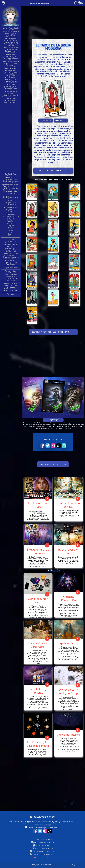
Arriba (75, 865)
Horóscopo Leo (11, 248)
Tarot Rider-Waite (11, 273)
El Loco (11, 199)
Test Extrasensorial (11, 289)
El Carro (11, 211)
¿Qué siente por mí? (11, 39)
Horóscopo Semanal (11, 95)
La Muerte (11, 222)
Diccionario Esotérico (11, 181)
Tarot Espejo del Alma (11, 37)
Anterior (46, 121)
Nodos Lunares (11, 90)
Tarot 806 (11, 294)
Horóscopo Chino (11, 285)
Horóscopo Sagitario (11, 255)
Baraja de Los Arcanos (11, 197)
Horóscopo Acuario (11, 259)
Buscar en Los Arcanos (42, 839)
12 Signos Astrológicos (11, 268)
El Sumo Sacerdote (11, 208)
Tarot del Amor (11, 35)
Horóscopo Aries (11, 241)
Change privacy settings (42, 825)
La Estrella (11, 229)
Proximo (61, 121)
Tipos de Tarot (11, 99)
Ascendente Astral (11, 83)
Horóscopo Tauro (11, 243)
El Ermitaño (11, 215)
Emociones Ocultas (11, 179)
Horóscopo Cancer (11, 246)
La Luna (11, 231)
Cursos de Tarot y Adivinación (11, 279)
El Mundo (11, 236)
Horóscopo (11, 239)
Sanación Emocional (11, 42)
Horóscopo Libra (11, 252)
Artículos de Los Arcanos (11, 188)
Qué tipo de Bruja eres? (11, 190)
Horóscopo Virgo (11, 250)
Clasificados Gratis (11, 186)
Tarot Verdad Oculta (11, 47)
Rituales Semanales (11, 102)
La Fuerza (11, 218)
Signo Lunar (11, 85)
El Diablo (11, 225)
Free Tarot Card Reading (42, 858)
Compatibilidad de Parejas (11, 266)
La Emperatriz (11, 204)
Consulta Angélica (11, 81)
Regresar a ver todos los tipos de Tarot (54, 171)
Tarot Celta (11, 46)
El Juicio (11, 234)
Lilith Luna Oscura (11, 86)
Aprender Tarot (11, 178)
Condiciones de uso (57, 823)
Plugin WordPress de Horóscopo (42, 854)
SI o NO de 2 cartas (11, 63)
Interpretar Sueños (11, 183)
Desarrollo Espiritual (11, 44)
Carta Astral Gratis (11, 69)
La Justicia (11, 213)
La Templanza (11, 223)
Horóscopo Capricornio (11, 257)
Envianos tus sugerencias (42, 848)
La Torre (11, 227)
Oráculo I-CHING (11, 79)
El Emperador (11, 206)
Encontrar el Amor (11, 40)
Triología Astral (11, 76)
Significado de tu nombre (11, 185)
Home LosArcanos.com (53, 464)
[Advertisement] (11, 138)
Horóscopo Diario (11, 92)
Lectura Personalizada (11, 28)
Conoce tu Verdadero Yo (11, 32)
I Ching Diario (11, 93)
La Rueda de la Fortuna (11, 216)
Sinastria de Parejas (11, 74)
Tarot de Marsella (11, 275)
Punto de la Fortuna (11, 88)
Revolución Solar (11, 70)
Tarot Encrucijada (11, 49)
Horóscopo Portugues (11, 262)
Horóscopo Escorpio (11, 253)
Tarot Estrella (11, 55)
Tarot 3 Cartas (11, 56)
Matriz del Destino (11, 100)
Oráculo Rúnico (11, 77)
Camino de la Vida (11, 192)
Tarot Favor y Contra (11, 58)
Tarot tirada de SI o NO (11, 62)
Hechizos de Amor (11, 291)
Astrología (11, 176)
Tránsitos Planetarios (11, 72)
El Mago (11, 201)
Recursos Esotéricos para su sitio (42, 851)
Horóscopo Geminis (11, 245)
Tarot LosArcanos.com (42, 817)
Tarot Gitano (11, 65)
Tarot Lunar (11, 53)
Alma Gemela (11, 264)
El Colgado (11, 220)
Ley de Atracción (68, 643)
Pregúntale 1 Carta (11, 30)
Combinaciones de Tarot (11, 97)
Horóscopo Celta (11, 193)
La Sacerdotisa (11, 202)
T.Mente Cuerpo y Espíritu (11, 67)
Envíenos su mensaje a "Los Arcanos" (42, 828)
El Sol (11, 232)
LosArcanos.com (45, 865)
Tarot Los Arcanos (39, 3)
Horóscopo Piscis (11, 261)
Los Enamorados (11, 209)
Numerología (11, 287)
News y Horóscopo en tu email (42, 842)
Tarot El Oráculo (11, 33)
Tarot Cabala (11, 60)
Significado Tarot (11, 174)
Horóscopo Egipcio (11, 283)
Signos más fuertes (69, 735)
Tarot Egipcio (11, 276)
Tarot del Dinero (11, 51)
